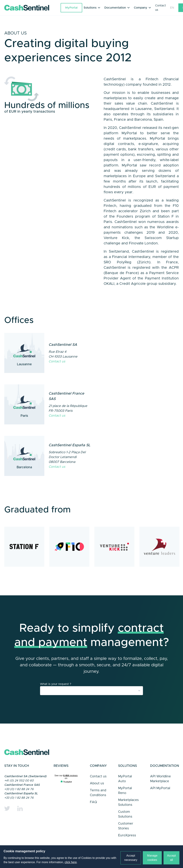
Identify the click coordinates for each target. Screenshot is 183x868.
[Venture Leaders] (159, 547)
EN (172, 8)
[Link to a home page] (32, 8)
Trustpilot (66, 783)
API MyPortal (160, 788)
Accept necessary (131, 858)
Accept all (171, 858)
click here (71, 862)
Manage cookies (152, 858)
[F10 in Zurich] (69, 547)
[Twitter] (7, 808)
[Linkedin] (20, 808)
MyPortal (71, 8)
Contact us (160, 8)
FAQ (93, 802)
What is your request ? (56, 684)
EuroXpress (127, 835)
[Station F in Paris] (24, 547)
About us (97, 783)
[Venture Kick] (114, 547)
